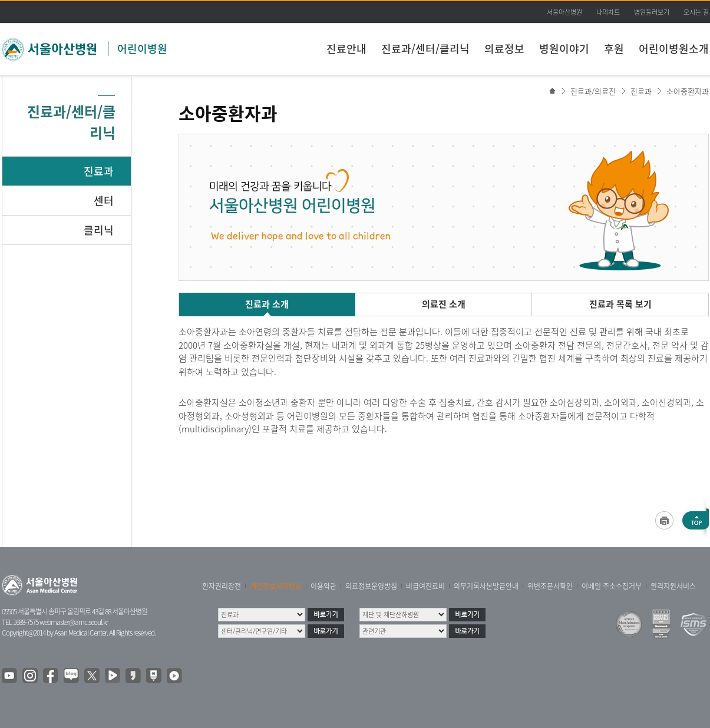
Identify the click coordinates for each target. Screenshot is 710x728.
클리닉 (99, 230)
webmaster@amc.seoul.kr (74, 622)
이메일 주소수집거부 (612, 586)
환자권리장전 (222, 586)
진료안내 (346, 49)
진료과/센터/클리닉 (425, 49)
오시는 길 (696, 12)
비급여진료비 (425, 586)
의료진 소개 (444, 304)
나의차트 (608, 12)
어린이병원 (142, 49)
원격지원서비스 (673, 586)
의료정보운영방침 (371, 586)
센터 (104, 201)
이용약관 (323, 586)
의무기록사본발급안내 (486, 586)
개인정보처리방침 (276, 586)
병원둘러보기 (652, 12)
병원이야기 (564, 49)
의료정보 (504, 49)
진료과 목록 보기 (620, 304)
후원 (614, 49)
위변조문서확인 (550, 586)
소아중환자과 (688, 91)
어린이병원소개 (674, 49)
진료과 (99, 171)
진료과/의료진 (593, 91)
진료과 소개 (267, 304)
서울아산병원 (564, 12)
